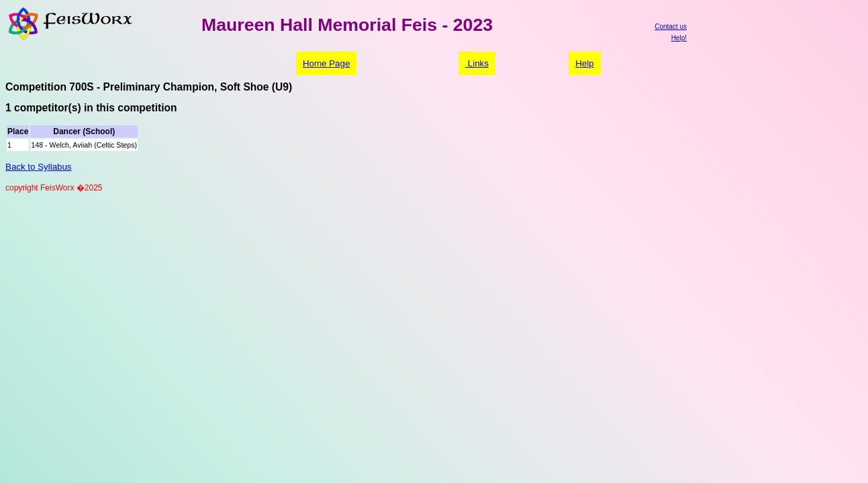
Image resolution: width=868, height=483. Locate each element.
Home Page (326, 63)
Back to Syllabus (39, 167)
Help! (679, 38)
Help (584, 63)
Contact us (671, 26)
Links (477, 63)
